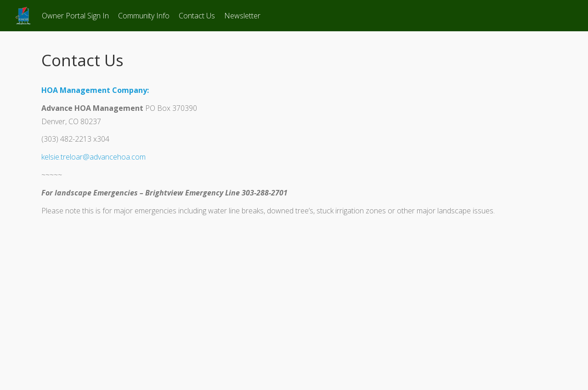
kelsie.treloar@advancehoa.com (93, 157)
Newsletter (242, 16)
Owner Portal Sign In (75, 16)
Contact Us (197, 16)
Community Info (144, 16)
